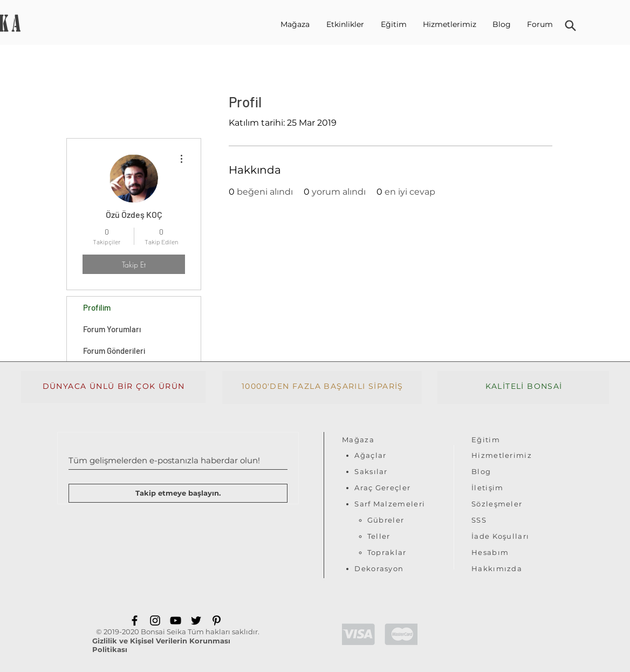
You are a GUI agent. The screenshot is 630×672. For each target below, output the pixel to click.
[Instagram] (155, 620)
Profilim (97, 307)
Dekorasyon (379, 568)
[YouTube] (176, 620)
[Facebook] (135, 620)
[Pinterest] (217, 620)
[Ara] (570, 26)
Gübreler (386, 520)
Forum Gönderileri (114, 351)
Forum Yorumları (112, 329)
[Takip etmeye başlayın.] (178, 493)
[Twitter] (196, 620)
